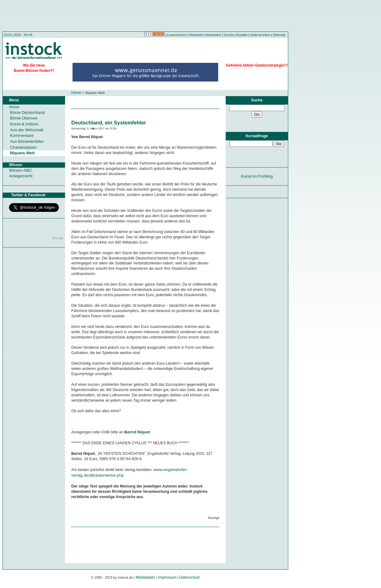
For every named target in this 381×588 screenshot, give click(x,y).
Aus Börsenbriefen (27, 141)
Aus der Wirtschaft (27, 130)
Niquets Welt (22, 153)
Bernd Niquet (137, 432)
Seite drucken (260, 35)
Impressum (167, 577)
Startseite (196, 35)
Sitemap (279, 35)
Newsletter (213, 35)
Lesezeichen (177, 35)
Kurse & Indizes (24, 124)
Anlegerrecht (21, 176)
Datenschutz (190, 577)
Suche (229, 35)
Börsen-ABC (21, 170)
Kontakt (242, 35)
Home (76, 93)
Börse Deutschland (27, 112)
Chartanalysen (23, 147)
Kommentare (22, 135)
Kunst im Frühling (257, 176)
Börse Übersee (24, 118)
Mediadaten (146, 577)
